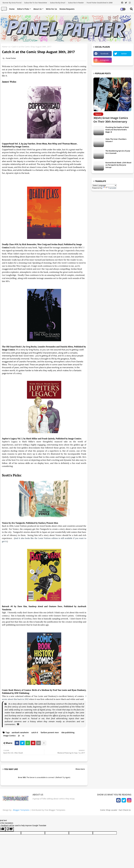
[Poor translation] (10, 829)
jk (19, 736)
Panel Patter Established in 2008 (100, 3)
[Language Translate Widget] (104, 185)
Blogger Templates (21, 810)
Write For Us (51, 9)
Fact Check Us (125, 810)
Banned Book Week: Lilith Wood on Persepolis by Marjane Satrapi (118, 165)
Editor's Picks (23, 9)
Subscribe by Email (58, 3)
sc (9, 47)
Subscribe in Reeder (76, 3)
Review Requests (67, 9)
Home (12, 9)
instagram (104, 60)
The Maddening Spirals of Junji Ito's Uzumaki (118, 152)
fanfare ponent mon (50, 732)
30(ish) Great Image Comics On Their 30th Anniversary (111, 120)
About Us (37, 9)
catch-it (35, 732)
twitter (124, 54)
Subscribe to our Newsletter (36, 3)
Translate (110, 188)
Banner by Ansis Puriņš (12, 3)
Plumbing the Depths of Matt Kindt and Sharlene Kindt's (117, 130)
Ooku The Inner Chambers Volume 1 (116, 140)
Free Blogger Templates (55, 810)
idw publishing (68, 732)
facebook (104, 54)
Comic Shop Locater (109, 810)
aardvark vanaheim (20, 732)
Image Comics (9, 736)
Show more (80, 769)
